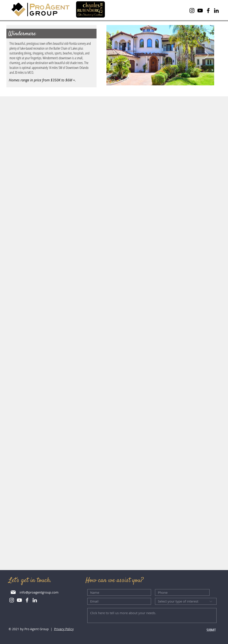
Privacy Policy (64, 629)
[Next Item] (207, 55)
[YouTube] (200, 11)
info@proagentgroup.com (39, 592)
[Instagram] (192, 11)
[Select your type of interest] (186, 601)
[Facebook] (208, 11)
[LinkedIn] (216, 11)
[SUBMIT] (202, 630)
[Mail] (13, 592)
